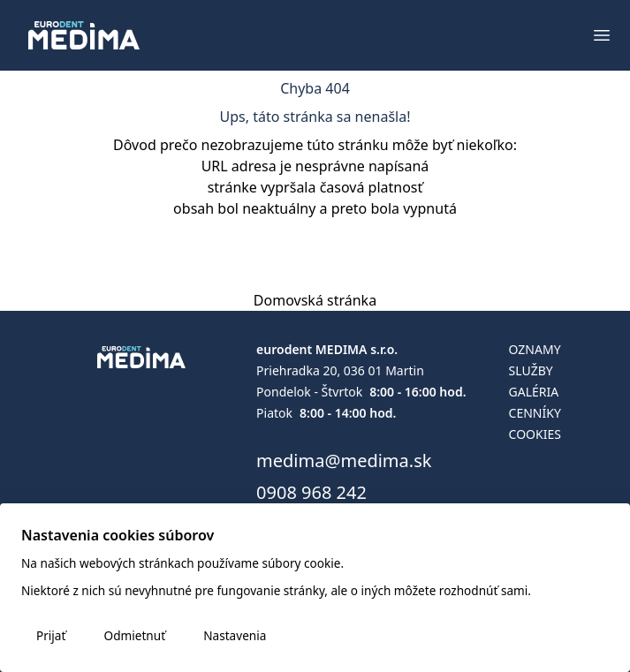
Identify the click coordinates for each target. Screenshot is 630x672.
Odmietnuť (135, 635)
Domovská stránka (315, 300)
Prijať (51, 635)
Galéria (534, 392)
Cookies (535, 434)
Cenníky (535, 413)
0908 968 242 (311, 492)
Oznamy (535, 349)
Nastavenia (235, 635)
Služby (531, 370)
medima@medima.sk (344, 461)
